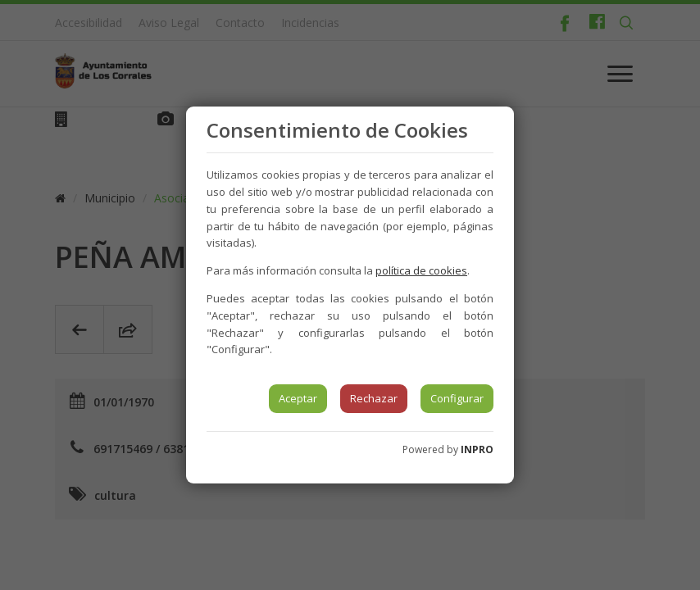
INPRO (477, 449)
